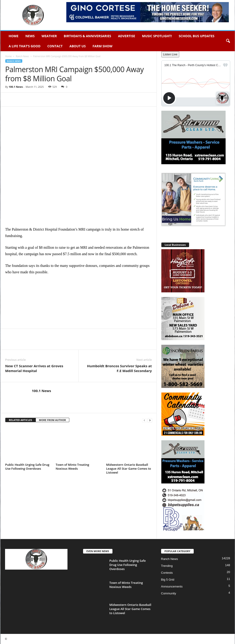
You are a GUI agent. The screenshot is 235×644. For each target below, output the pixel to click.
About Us (78, 46)
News (30, 36)
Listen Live (170, 54)
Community (169, 593)
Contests (167, 573)
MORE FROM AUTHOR (52, 420)
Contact (55, 46)
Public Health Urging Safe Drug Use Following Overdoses (27, 467)
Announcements (172, 586)
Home (14, 36)
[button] (228, 41)
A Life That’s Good (25, 46)
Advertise (127, 36)
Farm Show (102, 46)
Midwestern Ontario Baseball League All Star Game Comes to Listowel (129, 469)
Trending (167, 566)
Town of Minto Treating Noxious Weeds (73, 467)
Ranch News (22, 56)
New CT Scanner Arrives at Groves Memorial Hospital (34, 368)
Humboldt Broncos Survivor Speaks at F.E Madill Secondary (119, 368)
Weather (49, 36)
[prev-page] (144, 420)
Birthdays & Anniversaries (87, 36)
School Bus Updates (197, 36)
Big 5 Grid (168, 580)
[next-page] (150, 420)
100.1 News (16, 87)
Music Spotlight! (157, 36)
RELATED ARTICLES (21, 420)
